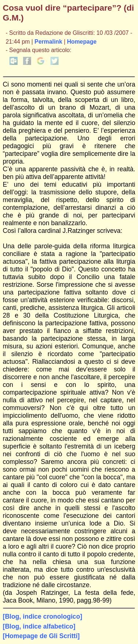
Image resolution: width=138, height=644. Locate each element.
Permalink (48, 42)
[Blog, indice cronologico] (43, 616)
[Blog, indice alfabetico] (39, 626)
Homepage (82, 42)
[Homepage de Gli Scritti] (41, 636)
